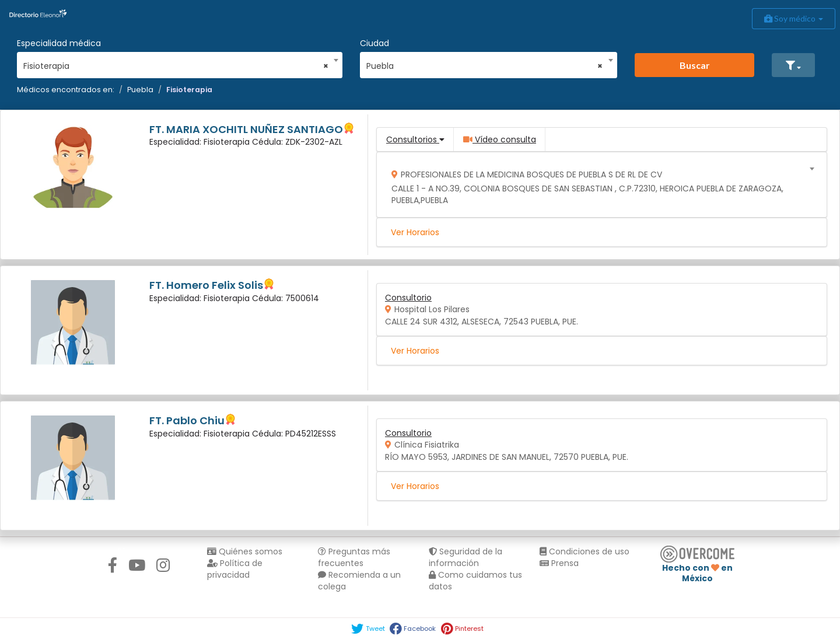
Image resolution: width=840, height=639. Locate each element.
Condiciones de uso (584, 551)
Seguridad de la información (466, 557)
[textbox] (598, 185)
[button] (793, 65)
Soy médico (794, 18)
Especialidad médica (59, 43)
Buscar (695, 65)
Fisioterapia (189, 90)
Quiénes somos (245, 551)
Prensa (559, 563)
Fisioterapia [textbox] (176, 66)
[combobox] (176, 63)
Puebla (140, 90)
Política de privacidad (235, 569)
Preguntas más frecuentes (354, 557)
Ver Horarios (415, 232)
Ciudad (374, 43)
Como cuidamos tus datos (475, 581)
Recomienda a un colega (359, 581)
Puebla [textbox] (485, 66)
